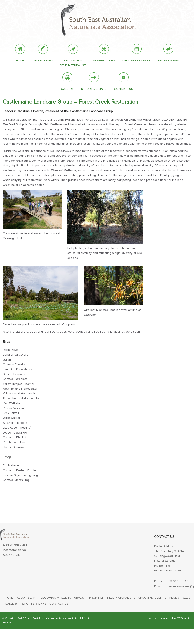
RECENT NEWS (180, 598)
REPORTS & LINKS (34, 604)
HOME (9, 598)
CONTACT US (59, 604)
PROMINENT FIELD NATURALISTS (112, 598)
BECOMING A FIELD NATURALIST (63, 598)
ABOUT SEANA (27, 598)
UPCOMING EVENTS (152, 598)
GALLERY (11, 604)
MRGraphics (184, 618)
